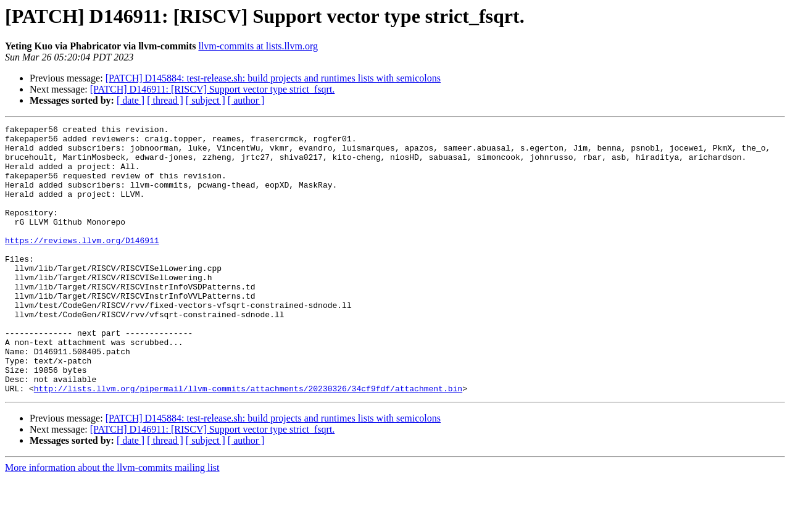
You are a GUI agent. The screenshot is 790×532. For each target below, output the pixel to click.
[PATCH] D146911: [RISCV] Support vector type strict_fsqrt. (213, 89)
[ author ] (246, 100)
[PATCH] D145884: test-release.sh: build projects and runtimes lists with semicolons (273, 78)
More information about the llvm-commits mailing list (112, 521)
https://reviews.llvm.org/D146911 (82, 264)
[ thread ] (165, 100)
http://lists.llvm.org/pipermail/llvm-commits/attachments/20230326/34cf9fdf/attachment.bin (248, 442)
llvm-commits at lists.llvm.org (258, 46)
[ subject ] (206, 100)
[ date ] (131, 100)
